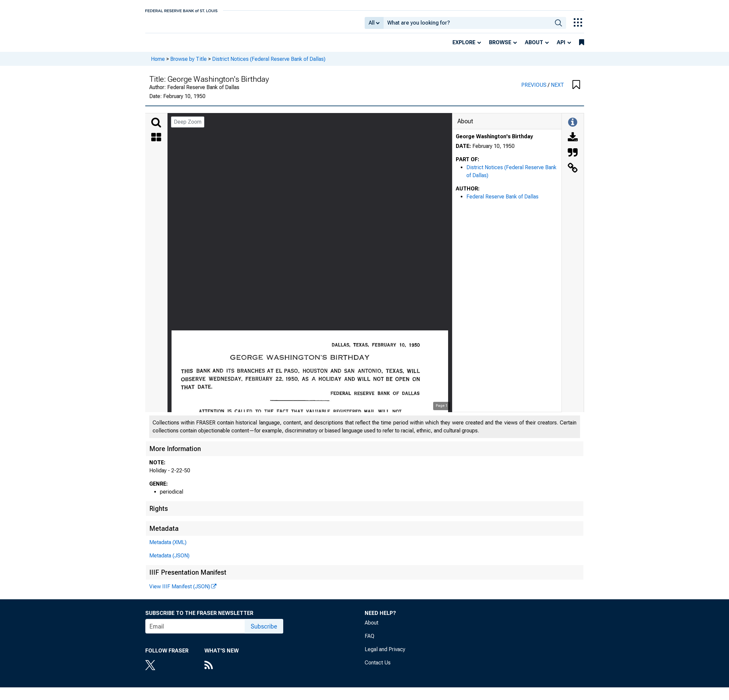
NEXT (557, 90)
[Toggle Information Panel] (573, 127)
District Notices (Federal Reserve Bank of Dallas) (269, 63)
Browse (500, 47)
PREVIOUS (535, 90)
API (561, 47)
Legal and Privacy (385, 654)
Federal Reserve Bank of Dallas (502, 201)
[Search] (156, 127)
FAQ (369, 641)
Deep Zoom (188, 126)
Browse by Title (188, 63)
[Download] (573, 143)
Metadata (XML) (168, 547)
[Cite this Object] (573, 158)
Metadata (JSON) (169, 560)
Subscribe (264, 631)
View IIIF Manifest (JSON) (180, 591)
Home (158, 63)
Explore (464, 47)
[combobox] (467, 25)
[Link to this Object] (573, 173)
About (534, 47)
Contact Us (378, 667)
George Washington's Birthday (494, 141)
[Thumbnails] (156, 143)
